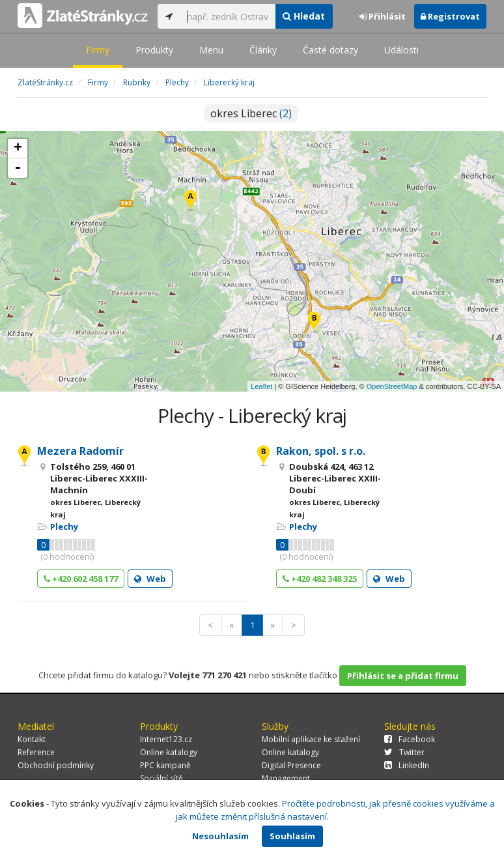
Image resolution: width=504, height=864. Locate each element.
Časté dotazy (330, 50)
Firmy (98, 50)
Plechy (64, 526)
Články (263, 50)
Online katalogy (169, 752)
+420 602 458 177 (81, 579)
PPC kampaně (165, 765)
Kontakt (32, 739)
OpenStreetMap (392, 386)
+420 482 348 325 (320, 579)
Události (401, 50)
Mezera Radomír (80, 451)
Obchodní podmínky (56, 765)
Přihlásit (383, 16)
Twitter (404, 752)
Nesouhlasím (220, 836)
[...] (228, 16)
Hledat (304, 16)
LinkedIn (407, 765)
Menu (211, 50)
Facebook (410, 739)
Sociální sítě (161, 778)
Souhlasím (292, 836)
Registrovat (450, 16)
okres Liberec (251, 113)
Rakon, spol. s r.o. (321, 451)
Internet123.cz (166, 739)
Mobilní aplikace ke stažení (311, 739)
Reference (36, 752)
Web (150, 579)
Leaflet (261, 386)
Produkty (154, 50)
